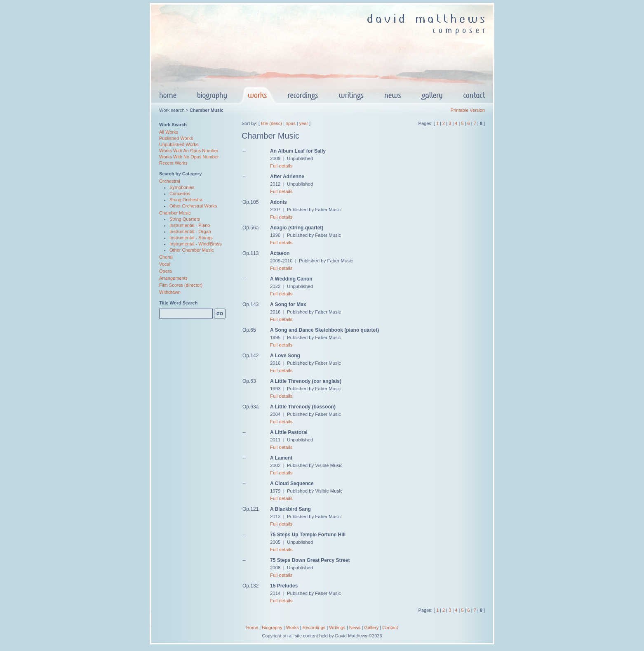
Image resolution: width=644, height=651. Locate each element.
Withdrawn (170, 292)
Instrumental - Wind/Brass (196, 244)
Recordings (314, 627)
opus (291, 123)
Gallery (371, 627)
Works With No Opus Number (189, 157)
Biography (272, 627)
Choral (166, 257)
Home (252, 627)
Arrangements (173, 278)
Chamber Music (175, 213)
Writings (337, 627)
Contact (390, 627)
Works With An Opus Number (189, 151)
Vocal (165, 264)
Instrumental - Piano (190, 225)
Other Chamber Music (192, 250)
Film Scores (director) (181, 285)
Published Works (176, 138)
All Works (169, 132)
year (304, 123)
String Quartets (185, 219)
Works (293, 627)
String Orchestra (186, 200)
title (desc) (271, 123)
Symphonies (182, 187)
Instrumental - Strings (191, 238)
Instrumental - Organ (190, 231)
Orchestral (170, 181)
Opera (166, 271)
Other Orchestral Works (193, 206)
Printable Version (468, 110)
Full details (281, 166)
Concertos (180, 193)
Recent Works (173, 163)
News (355, 627)
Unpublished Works (179, 144)
